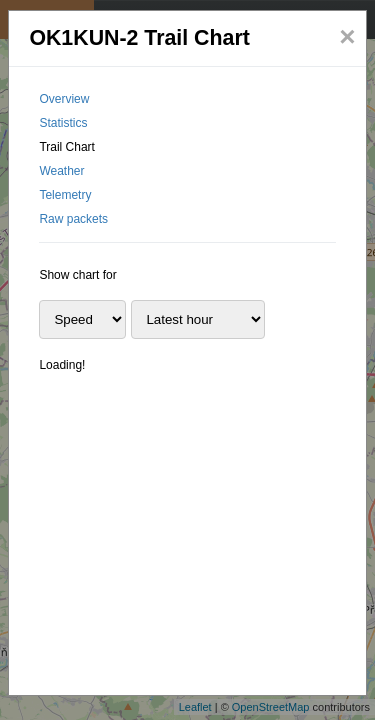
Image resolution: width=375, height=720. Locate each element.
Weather (61, 171)
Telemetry (65, 195)
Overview (64, 99)
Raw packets (73, 219)
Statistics (63, 123)
